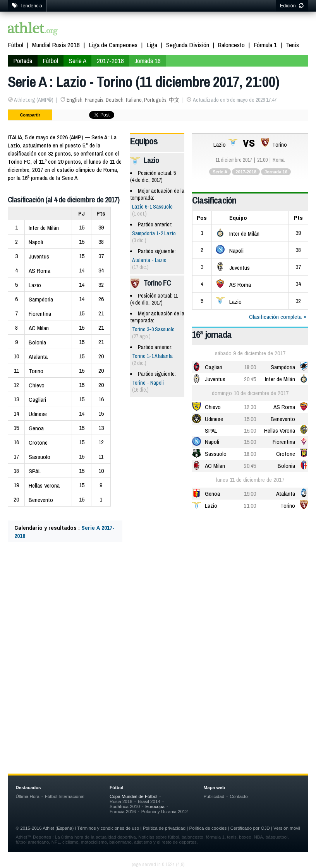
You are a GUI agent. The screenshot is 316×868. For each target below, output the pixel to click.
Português (155, 100)
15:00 (250, 419)
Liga (152, 45)
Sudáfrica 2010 (125, 806)
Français (94, 100)
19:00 (250, 494)
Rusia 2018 (121, 801)
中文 (174, 100)
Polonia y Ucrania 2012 (165, 811)
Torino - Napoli (148, 383)
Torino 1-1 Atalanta (152, 356)
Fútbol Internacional (65, 796)
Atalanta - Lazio (149, 260)
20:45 (250, 379)
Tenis (292, 45)
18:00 (250, 367)
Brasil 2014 (149, 801)
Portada (23, 61)
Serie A (78, 61)
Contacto (239, 796)
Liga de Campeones (113, 45)
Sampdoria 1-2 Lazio (154, 233)
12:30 (250, 407)
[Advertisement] (158, 625)
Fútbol (15, 45)
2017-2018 (110, 61)
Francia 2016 (123, 811)
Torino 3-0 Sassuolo (153, 329)
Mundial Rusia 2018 (56, 45)
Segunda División (188, 45)
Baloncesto (231, 45)
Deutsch (115, 100)
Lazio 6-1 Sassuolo (152, 207)
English (75, 100)
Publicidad (214, 796)
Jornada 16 (148, 61)
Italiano (134, 100)
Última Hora (27, 796)
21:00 (250, 506)
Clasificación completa (275, 317)
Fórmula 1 (265, 45)
